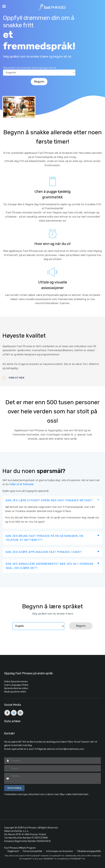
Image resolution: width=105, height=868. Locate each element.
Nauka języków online (15, 692)
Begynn (39, 82)
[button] (52, 500)
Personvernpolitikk (33, 851)
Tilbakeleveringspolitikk (89, 851)
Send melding (14, 788)
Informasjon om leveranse (59, 851)
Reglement (13, 851)
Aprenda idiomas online (16, 688)
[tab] (52, 500)
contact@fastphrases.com (70, 749)
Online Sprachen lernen (16, 681)
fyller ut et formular (21, 484)
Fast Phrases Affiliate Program (20, 848)
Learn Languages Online (16, 685)
